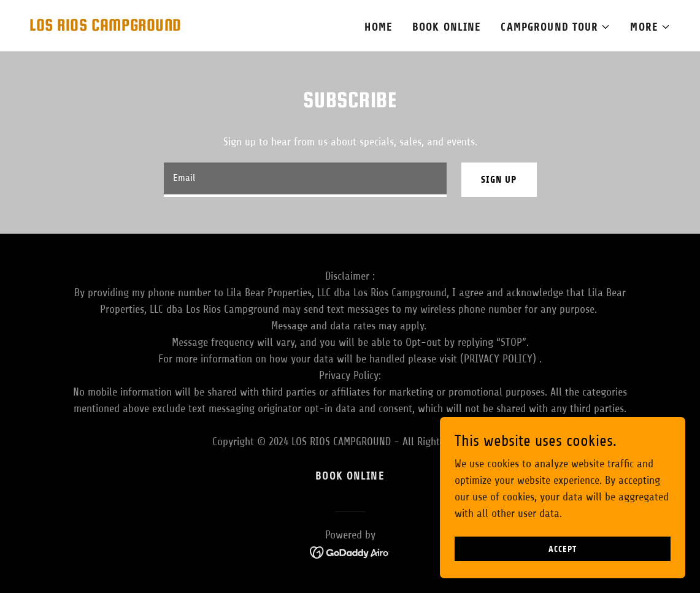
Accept (562, 574)
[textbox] (306, 180)
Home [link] (379, 27)
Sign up (499, 179)
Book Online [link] (447, 27)
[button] (556, 27)
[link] (106, 27)
